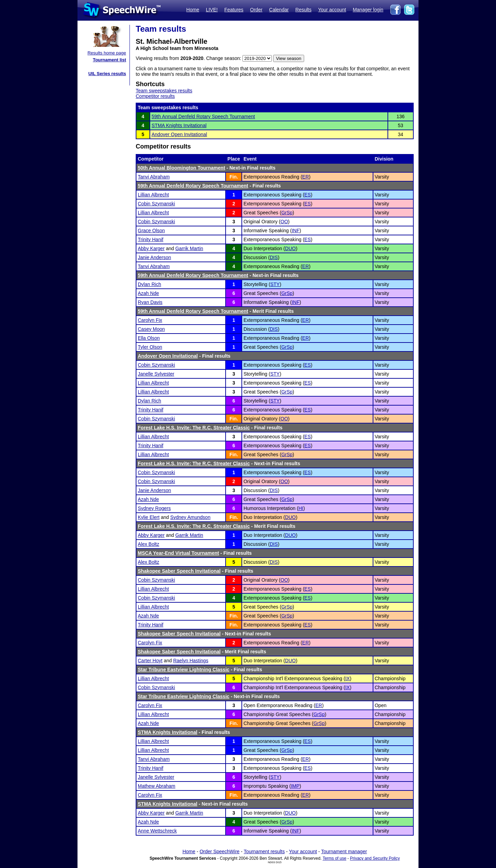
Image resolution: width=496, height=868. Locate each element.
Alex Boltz (148, 544)
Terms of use (335, 858)
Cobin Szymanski (156, 204)
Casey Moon (151, 329)
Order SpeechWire (219, 851)
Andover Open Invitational (179, 134)
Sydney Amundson (190, 517)
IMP (295, 786)
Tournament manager (344, 851)
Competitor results (155, 96)
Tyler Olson (150, 347)
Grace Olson (151, 231)
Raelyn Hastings (191, 661)
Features (234, 10)
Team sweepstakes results (164, 91)
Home (193, 10)
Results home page (107, 53)
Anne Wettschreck (157, 831)
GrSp (287, 213)
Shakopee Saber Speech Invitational (179, 571)
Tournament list (109, 60)
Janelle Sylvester (156, 374)
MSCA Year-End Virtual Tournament (178, 553)
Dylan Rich (149, 284)
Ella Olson (149, 338)
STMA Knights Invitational (179, 125)
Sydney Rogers (154, 508)
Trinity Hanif (151, 239)
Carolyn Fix (150, 320)
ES (308, 195)
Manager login (368, 10)
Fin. (234, 177)
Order (256, 10)
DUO (291, 248)
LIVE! (212, 10)
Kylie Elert (149, 517)
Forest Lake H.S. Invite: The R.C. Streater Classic (194, 428)
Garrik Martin (189, 248)
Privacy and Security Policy (375, 858)
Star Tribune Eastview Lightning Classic (184, 670)
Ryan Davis (150, 302)
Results (304, 10)
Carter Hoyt (150, 661)
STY (275, 284)
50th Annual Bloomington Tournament (182, 168)
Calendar (279, 10)
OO (284, 222)
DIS (274, 257)
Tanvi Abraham (154, 177)
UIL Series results (107, 74)
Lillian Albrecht (153, 195)
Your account (332, 10)
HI (301, 508)
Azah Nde (148, 293)
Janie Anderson (154, 257)
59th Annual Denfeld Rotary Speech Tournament (203, 116)
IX (347, 678)
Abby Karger (151, 248)
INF (296, 231)
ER (305, 177)
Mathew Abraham (157, 786)
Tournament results (264, 851)
